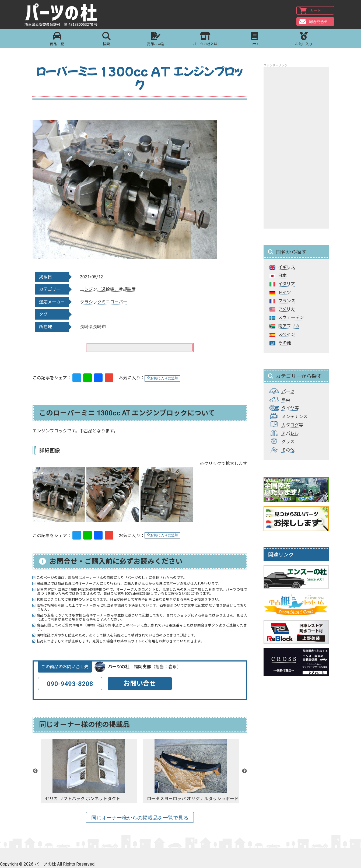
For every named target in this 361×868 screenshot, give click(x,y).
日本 (282, 276)
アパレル (290, 433)
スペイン (287, 335)
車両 (286, 400)
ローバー (119, 302)
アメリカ (287, 309)
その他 (285, 343)
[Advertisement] (296, 148)
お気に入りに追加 (162, 378)
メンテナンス (295, 417)
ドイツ (285, 293)
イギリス (287, 267)
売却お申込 (156, 40)
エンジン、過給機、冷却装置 (108, 289)
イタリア (287, 284)
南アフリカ (289, 326)
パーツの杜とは (205, 40)
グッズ (288, 442)
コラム (255, 40)
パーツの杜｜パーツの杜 (65, 15)
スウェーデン (291, 318)
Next (244, 771)
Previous (35, 771)
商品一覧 (57, 40)
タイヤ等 (290, 408)
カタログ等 (292, 425)
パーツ (288, 391)
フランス (287, 301)
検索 (106, 40)
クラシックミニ (95, 302)
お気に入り (304, 40)
